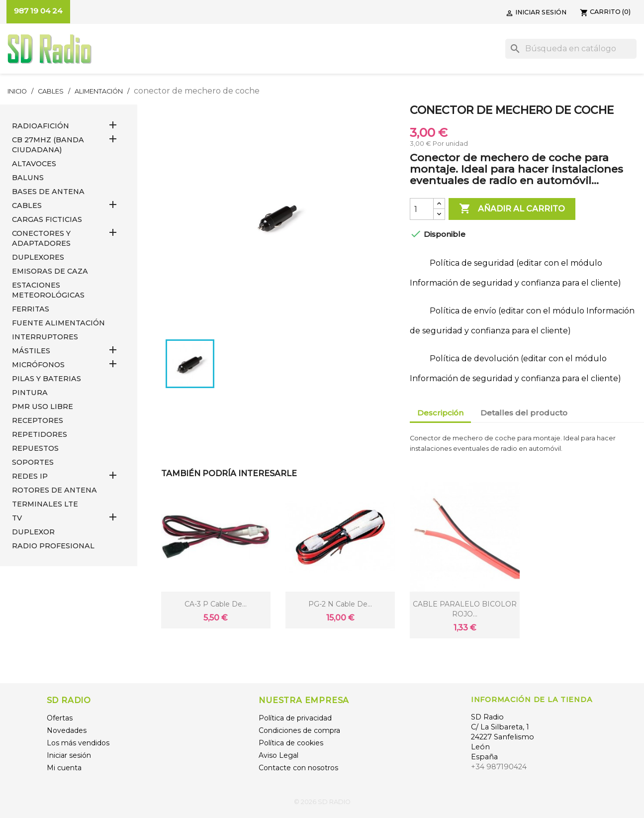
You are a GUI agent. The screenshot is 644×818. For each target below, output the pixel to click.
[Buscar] (571, 49)
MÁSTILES (31, 351)
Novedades (67, 730)
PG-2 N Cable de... (340, 604)
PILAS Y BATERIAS (46, 379)
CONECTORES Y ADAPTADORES (41, 238)
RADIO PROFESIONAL (53, 546)
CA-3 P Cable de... (216, 604)
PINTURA (30, 393)
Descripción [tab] (440, 413)
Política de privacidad (295, 718)
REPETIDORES (40, 434)
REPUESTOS (35, 448)
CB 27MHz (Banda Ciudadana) (48, 145)
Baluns (28, 178)
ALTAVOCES (34, 164)
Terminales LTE (45, 504)
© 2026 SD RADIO (322, 802)
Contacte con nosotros (298, 768)
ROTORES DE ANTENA (54, 490)
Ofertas (60, 718)
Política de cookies (291, 743)
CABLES (27, 205)
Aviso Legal (278, 755)
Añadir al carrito (512, 209)
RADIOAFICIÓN (41, 126)
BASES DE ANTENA (48, 192)
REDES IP (30, 476)
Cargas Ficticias (47, 219)
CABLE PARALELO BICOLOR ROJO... (465, 609)
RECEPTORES (38, 420)
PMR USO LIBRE (43, 407)
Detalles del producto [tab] (524, 413)
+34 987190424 (499, 767)
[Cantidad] (422, 209)
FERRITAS (31, 309)
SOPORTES (33, 462)
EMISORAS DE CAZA (50, 271)
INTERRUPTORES (45, 337)
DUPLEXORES (38, 257)
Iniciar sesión (69, 755)
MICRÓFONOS (38, 365)
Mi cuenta (64, 768)
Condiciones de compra (299, 730)
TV (17, 518)
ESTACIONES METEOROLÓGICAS (48, 290)
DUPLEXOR (33, 532)
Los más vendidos (78, 743)
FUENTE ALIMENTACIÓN (58, 323)
